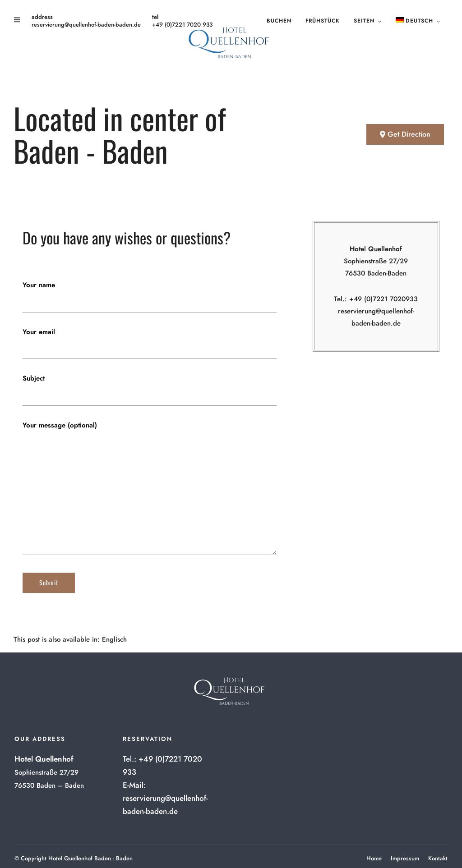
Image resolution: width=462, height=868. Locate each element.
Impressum (405, 858)
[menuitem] (114, 640)
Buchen (279, 21)
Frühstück (323, 21)
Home (374, 858)
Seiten (364, 21)
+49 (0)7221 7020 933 (182, 25)
